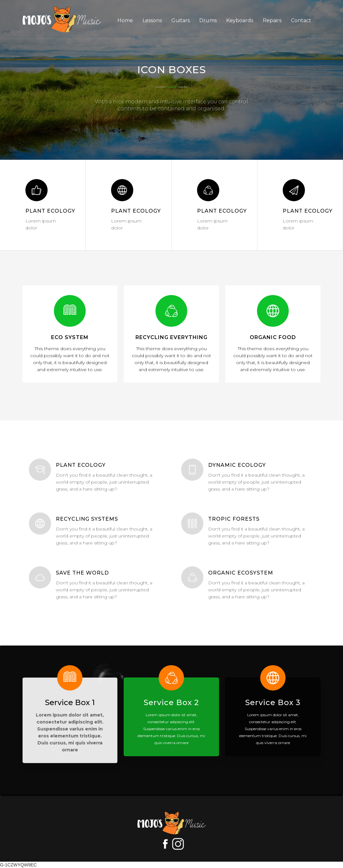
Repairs (272, 20)
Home (125, 20)
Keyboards (240, 20)
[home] (62, 19)
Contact (301, 20)
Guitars (181, 20)
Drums (208, 20)
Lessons (152, 20)
